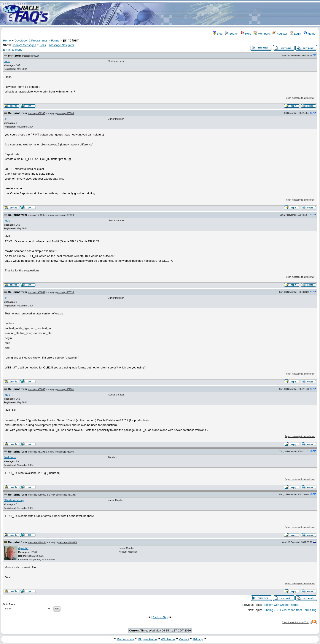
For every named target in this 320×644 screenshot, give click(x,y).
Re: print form (18, 113)
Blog (218, 34)
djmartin (23, 548)
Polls (43, 45)
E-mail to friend (13, 50)
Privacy (198, 639)
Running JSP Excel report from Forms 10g (290, 610)
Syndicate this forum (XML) (296, 622)
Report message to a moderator (300, 98)
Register (280, 34)
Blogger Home (147, 639)
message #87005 (37, 389)
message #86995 (37, 215)
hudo (7, 61)
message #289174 (37, 543)
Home (310, 34)
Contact (184, 639)
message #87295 (37, 452)
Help (246, 34)
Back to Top (160, 617)
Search (232, 34)
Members (262, 34)
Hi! (5, 119)
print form (15, 56)
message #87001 (37, 292)
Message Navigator (62, 45)
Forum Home (126, 639)
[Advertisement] (186, 14)
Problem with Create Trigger (280, 605)
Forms (55, 41)
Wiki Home (168, 639)
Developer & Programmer (31, 41)
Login (295, 34)
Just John (10, 457)
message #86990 (37, 113)
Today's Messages (24, 45)
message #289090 (37, 495)
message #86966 (31, 56)
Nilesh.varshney (14, 500)
